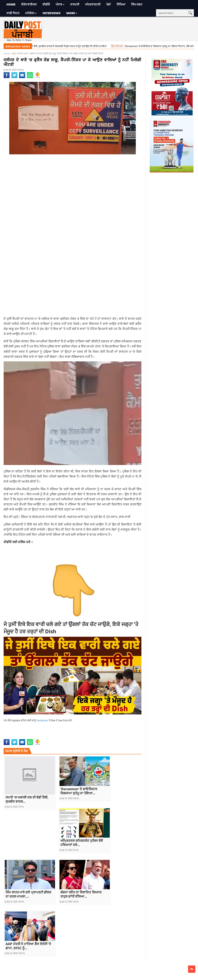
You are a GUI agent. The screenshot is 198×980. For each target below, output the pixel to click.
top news (91, 737)
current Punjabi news (50, 733)
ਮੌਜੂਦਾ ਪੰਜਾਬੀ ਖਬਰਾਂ (20, 54)
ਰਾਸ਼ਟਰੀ (75, 4)
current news (10, 733)
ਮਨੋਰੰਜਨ (30, 13)
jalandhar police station (16, 737)
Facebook (42, 720)
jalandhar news (109, 733)
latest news (34, 737)
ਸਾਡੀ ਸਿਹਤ (13, 13)
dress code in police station (87, 733)
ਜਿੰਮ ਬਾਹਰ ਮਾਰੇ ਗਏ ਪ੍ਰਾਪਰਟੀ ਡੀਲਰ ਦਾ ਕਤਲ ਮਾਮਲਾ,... (28, 894)
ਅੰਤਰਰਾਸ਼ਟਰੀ (93, 4)
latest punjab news (50, 737)
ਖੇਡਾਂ (109, 4)
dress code (67, 733)
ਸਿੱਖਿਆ (121, 4)
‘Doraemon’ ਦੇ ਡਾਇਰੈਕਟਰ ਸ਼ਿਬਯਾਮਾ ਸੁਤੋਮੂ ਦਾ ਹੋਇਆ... (79, 791)
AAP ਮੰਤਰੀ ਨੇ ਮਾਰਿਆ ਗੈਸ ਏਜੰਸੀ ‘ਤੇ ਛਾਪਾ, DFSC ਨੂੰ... (28, 946)
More (71, 13)
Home (11, 4)
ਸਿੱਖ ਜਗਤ (137, 4)
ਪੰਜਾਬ (59, 4)
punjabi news (79, 737)
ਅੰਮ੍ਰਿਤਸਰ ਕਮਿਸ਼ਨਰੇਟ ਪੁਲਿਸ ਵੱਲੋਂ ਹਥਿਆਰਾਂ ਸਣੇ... (82, 843)
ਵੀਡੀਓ (46, 4)
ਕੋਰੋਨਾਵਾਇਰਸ (29, 4)
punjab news (66, 737)
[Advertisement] (73, 186)
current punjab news (28, 733)
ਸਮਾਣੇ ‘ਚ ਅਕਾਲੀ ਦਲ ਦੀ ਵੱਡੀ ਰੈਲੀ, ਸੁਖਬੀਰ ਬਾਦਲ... (27, 799)
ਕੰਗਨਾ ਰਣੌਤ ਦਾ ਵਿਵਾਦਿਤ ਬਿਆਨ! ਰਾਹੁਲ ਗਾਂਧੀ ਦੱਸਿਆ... (81, 894)
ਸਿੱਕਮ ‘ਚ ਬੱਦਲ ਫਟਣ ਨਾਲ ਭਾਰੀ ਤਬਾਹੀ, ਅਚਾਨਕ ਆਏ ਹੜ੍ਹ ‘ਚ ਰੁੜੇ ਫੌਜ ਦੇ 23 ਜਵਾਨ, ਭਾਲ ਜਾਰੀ (76, 517)
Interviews (51, 13)
